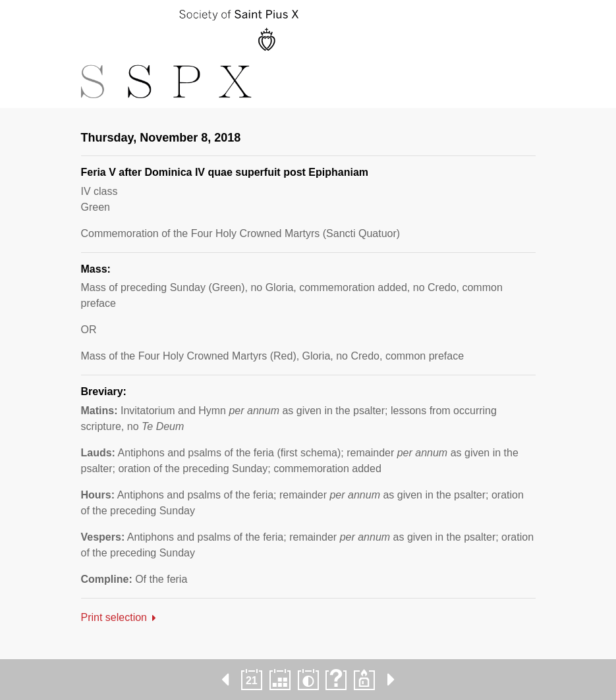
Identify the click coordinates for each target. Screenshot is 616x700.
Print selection (114, 617)
